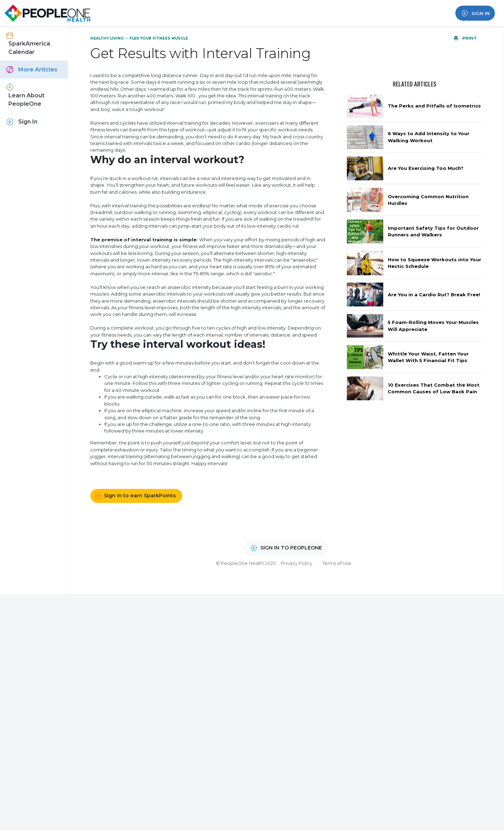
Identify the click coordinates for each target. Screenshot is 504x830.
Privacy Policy (297, 563)
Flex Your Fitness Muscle (159, 38)
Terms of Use (337, 563)
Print (465, 38)
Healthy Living (108, 38)
